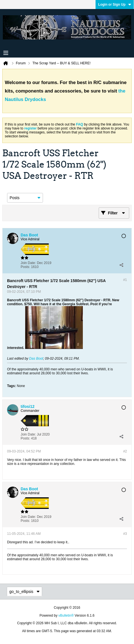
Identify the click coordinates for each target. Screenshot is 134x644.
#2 (125, 451)
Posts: (25, 267)
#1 (125, 280)
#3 (125, 534)
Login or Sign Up (115, 5)
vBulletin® (66, 616)
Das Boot (36, 359)
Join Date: (28, 263)
